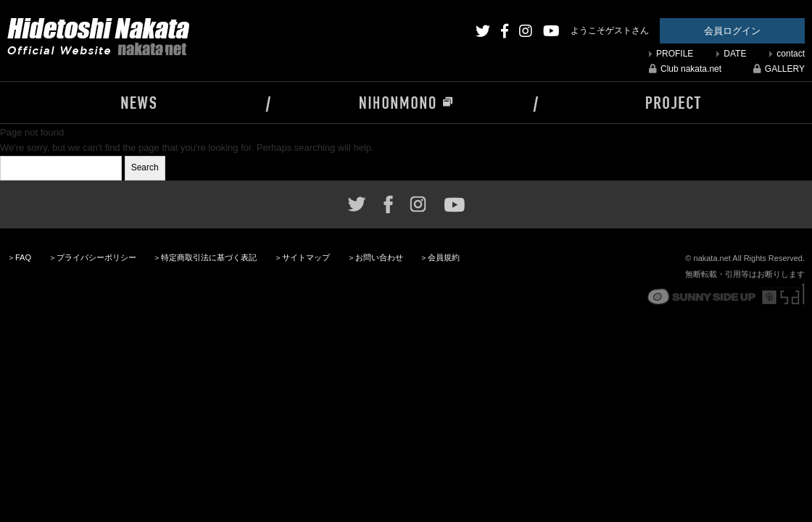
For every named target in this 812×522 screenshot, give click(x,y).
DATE (735, 54)
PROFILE (675, 54)
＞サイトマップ (302, 257)
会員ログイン (732, 31)
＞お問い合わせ (375, 257)
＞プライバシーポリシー (92, 257)
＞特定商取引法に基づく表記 (205, 257)
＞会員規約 (440, 257)
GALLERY (779, 69)
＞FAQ (19, 257)
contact (791, 54)
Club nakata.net (685, 69)
